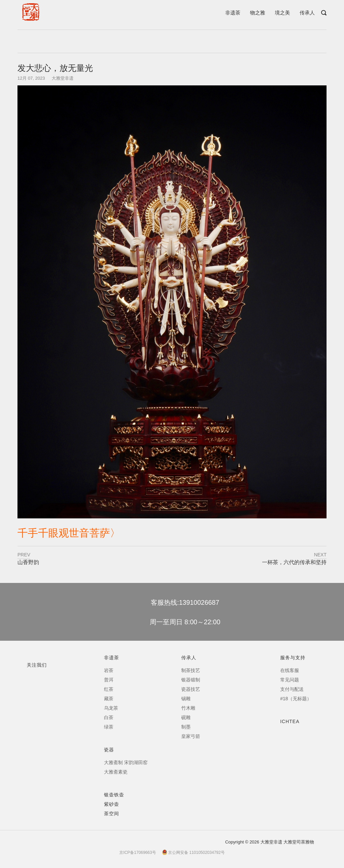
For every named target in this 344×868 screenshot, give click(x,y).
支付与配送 (292, 689)
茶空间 (112, 814)
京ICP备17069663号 (138, 853)
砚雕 (186, 717)
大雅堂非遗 (63, 78)
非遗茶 (233, 13)
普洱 (109, 680)
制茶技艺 (191, 670)
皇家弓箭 (191, 736)
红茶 (109, 689)
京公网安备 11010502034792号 (193, 853)
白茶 (109, 717)
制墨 (186, 727)
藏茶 (109, 699)
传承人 (307, 13)
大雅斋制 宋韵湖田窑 (126, 762)
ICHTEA (290, 721)
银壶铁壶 (114, 795)
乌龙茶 (111, 708)
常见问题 (290, 680)
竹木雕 (188, 708)
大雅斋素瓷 (116, 772)
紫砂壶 (112, 804)
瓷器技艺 (191, 689)
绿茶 (109, 727)
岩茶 (109, 670)
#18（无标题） (296, 699)
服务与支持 (293, 658)
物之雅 (257, 13)
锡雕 (186, 699)
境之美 (282, 13)
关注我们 (37, 665)
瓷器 (109, 750)
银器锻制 (191, 680)
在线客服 (290, 670)
